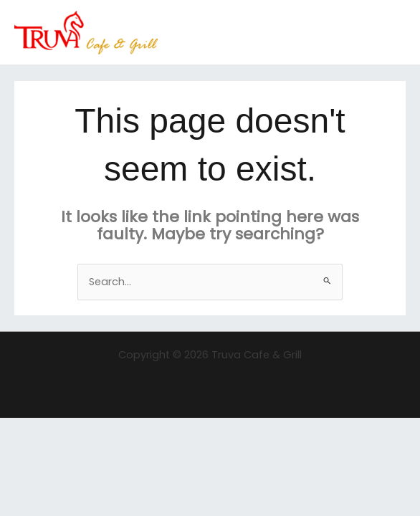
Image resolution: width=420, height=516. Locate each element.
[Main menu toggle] (391, 32)
